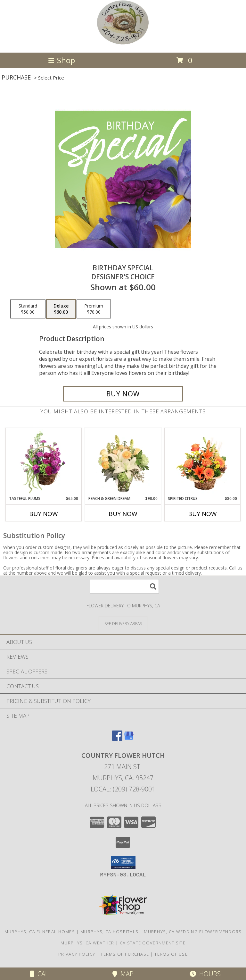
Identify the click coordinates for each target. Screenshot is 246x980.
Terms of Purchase (125, 954)
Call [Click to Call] (41, 974)
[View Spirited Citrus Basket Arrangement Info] (203, 462)
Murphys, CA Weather (87, 943)
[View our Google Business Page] (129, 739)
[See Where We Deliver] (123, 623)
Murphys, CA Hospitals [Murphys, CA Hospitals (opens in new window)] (109, 932)
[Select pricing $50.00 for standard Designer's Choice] (28, 309)
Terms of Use (171, 954)
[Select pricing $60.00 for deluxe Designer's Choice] (61, 309)
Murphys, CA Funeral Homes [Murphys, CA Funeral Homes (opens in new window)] (40, 932)
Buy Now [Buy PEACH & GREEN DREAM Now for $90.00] (123, 514)
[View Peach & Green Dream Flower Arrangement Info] (123, 462)
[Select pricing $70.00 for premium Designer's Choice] (94, 309)
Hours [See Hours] (205, 974)
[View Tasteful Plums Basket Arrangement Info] (44, 462)
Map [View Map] (123, 974)
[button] (123, 863)
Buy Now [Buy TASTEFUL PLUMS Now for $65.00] (44, 514)
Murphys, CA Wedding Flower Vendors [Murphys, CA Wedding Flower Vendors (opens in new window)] (193, 932)
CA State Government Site (153, 943)
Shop (61, 60)
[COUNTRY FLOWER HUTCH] (123, 43)
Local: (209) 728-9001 (123, 789)
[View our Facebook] (117, 739)
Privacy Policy (77, 954)
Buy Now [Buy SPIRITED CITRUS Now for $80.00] (202, 514)
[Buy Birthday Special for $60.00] (123, 394)
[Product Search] (124, 586)
